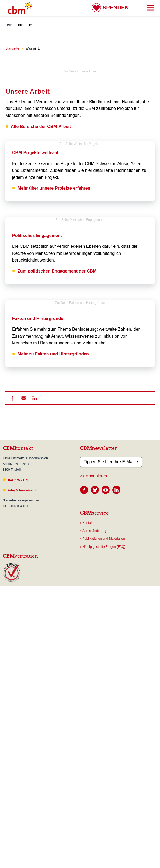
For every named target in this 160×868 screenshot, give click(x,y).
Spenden (116, 8)
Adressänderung (94, 719)
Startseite (12, 48)
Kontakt (88, 710)
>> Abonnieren (93, 663)
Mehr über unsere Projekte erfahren (54, 188)
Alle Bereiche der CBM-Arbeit (41, 126)
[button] (12, 586)
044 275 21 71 (18, 668)
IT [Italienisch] (30, 25)
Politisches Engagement (37, 236)
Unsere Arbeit (28, 91)
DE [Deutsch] (9, 25)
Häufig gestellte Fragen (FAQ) (104, 734)
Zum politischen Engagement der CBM (57, 271)
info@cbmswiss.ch (23, 678)
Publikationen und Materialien (104, 726)
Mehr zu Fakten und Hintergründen (53, 448)
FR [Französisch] (20, 25)
